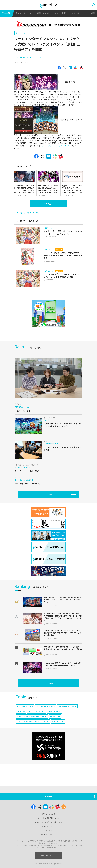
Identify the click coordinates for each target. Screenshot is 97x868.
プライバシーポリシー (49, 835)
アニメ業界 (90, 13)
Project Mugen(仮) (55, 724)
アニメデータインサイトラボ (46, 719)
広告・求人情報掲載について (48, 818)
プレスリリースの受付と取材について (49, 822)
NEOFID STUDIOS (58, 734)
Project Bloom (55, 730)
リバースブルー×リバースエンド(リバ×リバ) (32, 730)
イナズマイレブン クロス (25, 719)
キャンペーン (21, 33)
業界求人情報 (43, 13)
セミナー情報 (60, 13)
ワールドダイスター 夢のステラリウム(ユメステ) (33, 734)
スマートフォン (47, 152)
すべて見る (49, 210)
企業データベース (23, 13)
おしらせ (49, 830)
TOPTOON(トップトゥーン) (67, 719)
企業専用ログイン (48, 856)
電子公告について (49, 826)
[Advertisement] (31, 58)
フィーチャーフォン (62, 152)
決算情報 (75, 13)
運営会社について (49, 814)
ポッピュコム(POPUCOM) (37, 724)
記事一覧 (6, 13)
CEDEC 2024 (21, 724)
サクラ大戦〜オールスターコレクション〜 (29, 64)
